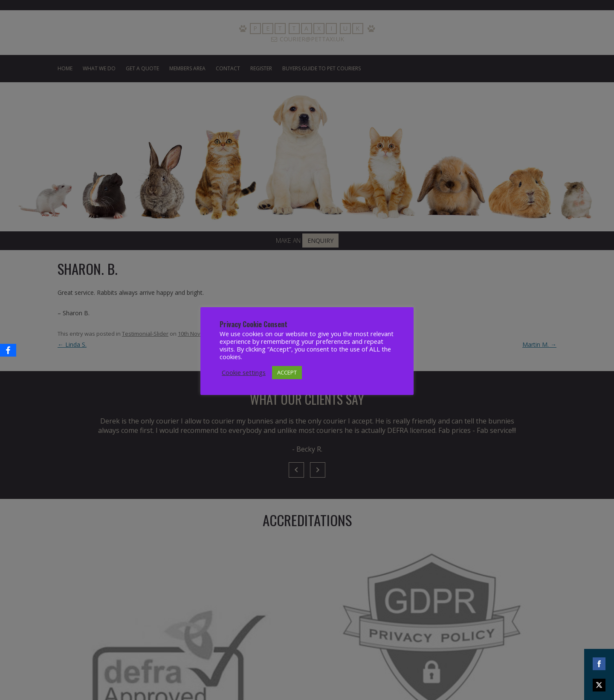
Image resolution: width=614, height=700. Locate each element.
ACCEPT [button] (287, 372)
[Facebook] (8, 350)
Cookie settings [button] (244, 372)
